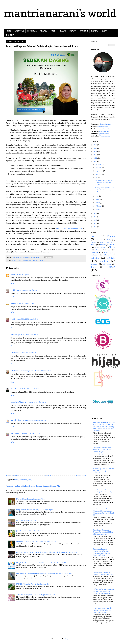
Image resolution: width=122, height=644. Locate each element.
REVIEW (95, 31)
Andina (13, 303)
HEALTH (62, 31)
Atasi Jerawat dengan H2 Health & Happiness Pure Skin (35, 595)
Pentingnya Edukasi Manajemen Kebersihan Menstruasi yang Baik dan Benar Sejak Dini (102, 552)
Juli (97, 178)
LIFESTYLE (19, 31)
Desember (99, 164)
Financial (112, 245)
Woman (111, 267)
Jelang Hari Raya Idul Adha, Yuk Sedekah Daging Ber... (105, 190)
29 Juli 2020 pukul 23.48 (25, 303)
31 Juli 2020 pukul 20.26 (30, 389)
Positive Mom (16, 319)
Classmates (100, 240)
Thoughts (42, 260)
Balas (12, 283)
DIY (102, 242)
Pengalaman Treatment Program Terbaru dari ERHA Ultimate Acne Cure (103, 532)
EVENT (104, 31)
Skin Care (104, 261)
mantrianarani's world (60, 13)
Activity (14, 260)
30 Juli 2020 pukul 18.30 (30, 319)
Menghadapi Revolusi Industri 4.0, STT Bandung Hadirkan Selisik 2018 (41, 563)
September (99, 171)
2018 (95, 217)
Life (23, 260)
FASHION (84, 31)
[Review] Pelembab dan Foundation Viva (30, 499)
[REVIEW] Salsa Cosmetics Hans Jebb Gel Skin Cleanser (36, 541)
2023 (95, 151)
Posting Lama (81, 476)
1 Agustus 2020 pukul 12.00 (30, 433)
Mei (97, 196)
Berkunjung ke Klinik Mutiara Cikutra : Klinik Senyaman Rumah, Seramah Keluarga (103, 591)
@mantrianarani (105, 124)
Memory (107, 255)
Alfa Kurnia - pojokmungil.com (22, 371)
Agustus (99, 174)
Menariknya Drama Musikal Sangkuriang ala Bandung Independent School (103, 610)
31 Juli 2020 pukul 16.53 (29, 353)
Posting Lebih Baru (13, 476)
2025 (95, 145)
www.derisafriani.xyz (18, 402)
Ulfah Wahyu (15, 335)
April (98, 199)
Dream (19, 260)
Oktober (99, 168)
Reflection (35, 260)
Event (93, 245)
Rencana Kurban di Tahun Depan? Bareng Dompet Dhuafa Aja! (33, 486)
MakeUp (94, 255)
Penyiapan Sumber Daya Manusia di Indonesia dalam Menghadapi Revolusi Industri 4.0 (46, 552)
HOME (8, 31)
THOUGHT (10, 35)
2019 (95, 213)
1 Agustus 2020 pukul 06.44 (36, 402)
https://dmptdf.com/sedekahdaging (69, 228)
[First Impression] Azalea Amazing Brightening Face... (104, 183)
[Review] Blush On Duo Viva (26, 520)
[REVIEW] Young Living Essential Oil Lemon (32, 531)
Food (96, 247)
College (109, 240)
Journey (99, 250)
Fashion (103, 245)
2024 (95, 148)
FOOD (53, 31)
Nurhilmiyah (15, 433)
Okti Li (13, 275)
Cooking (94, 242)
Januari (98, 209)
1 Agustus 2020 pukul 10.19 (38, 420)
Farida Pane (15, 290)
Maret (98, 203)
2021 (95, 158)
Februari (99, 206)
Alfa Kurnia (15, 353)
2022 (95, 155)
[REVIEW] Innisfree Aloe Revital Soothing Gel (33, 584)
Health (103, 247)
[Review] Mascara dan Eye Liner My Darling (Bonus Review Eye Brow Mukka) (44, 573)
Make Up (107, 253)
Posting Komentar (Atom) (23, 480)
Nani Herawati (16, 389)
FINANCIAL (32, 31)
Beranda (48, 476)
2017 (95, 220)
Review (111, 258)
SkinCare (95, 264)
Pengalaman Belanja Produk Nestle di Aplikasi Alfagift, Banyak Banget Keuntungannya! (103, 451)
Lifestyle (28, 260)
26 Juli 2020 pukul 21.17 (25, 275)
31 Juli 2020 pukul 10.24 (29, 335)
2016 (95, 223)
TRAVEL (44, 31)
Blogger (67, 639)
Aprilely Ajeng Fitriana (19, 420)
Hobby (112, 247)
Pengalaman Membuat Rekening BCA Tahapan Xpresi (35, 510)
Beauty (111, 236)
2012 (95, 227)
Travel (94, 267)
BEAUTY (73, 31)
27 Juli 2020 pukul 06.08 (29, 290)
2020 (95, 161)
